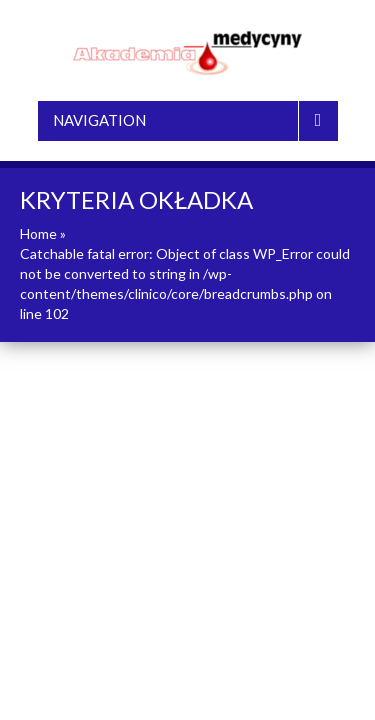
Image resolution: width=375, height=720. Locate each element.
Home (38, 233)
